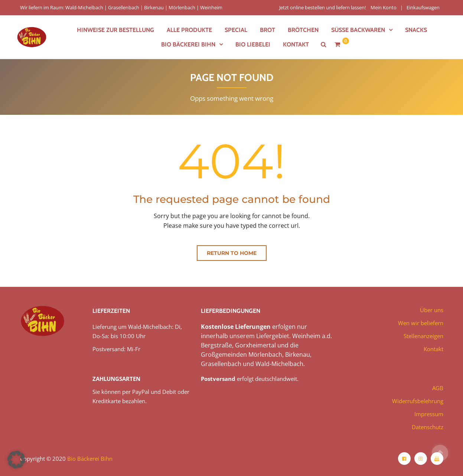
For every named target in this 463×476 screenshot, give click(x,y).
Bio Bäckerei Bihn (188, 44)
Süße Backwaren (358, 30)
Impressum (429, 414)
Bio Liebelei (253, 44)
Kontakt (296, 44)
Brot (268, 30)
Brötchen (303, 30)
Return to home (232, 253)
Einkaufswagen (423, 7)
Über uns (432, 310)
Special (236, 30)
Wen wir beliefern (421, 323)
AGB (438, 388)
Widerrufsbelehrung (418, 401)
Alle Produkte (189, 30)
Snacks (416, 30)
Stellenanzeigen (423, 336)
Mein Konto (384, 7)
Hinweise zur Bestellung (115, 30)
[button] (16, 460)
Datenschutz (428, 427)
